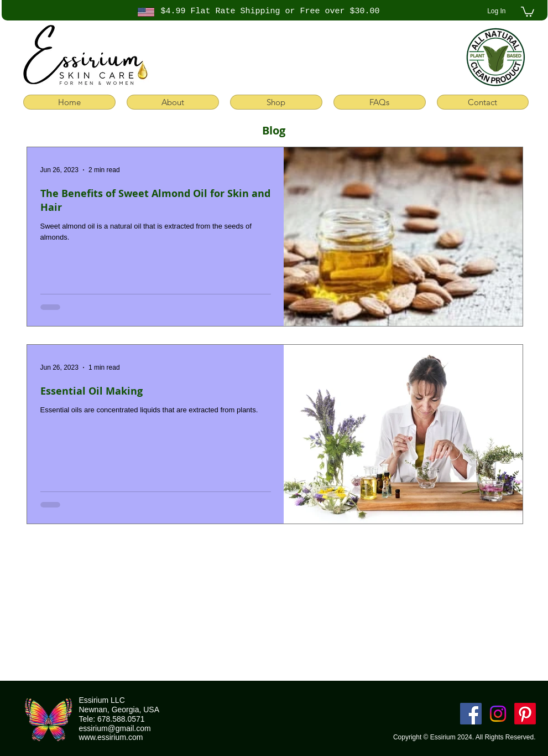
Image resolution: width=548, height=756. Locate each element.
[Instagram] (498, 714)
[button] (528, 11)
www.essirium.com (111, 737)
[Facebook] (471, 714)
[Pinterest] (525, 714)
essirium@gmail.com (115, 728)
